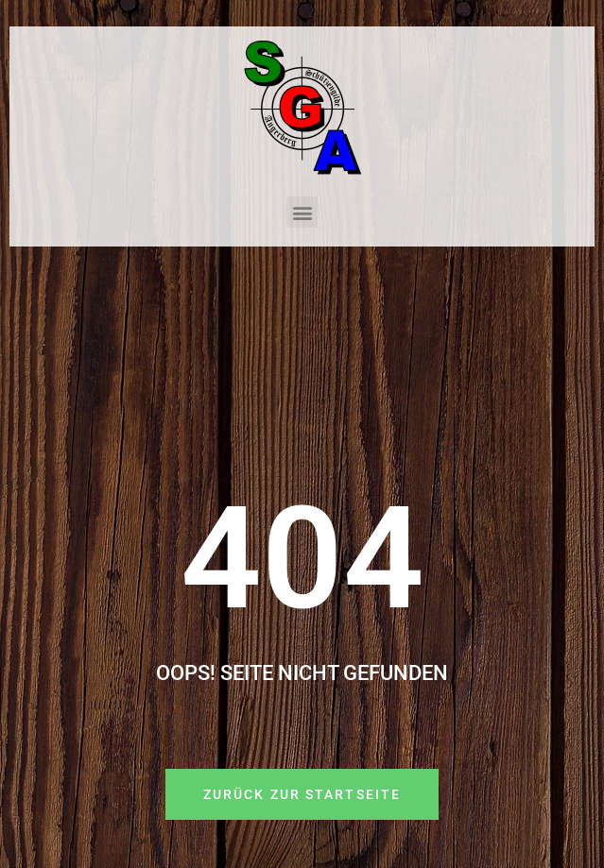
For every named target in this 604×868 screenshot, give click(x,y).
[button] (302, 212)
